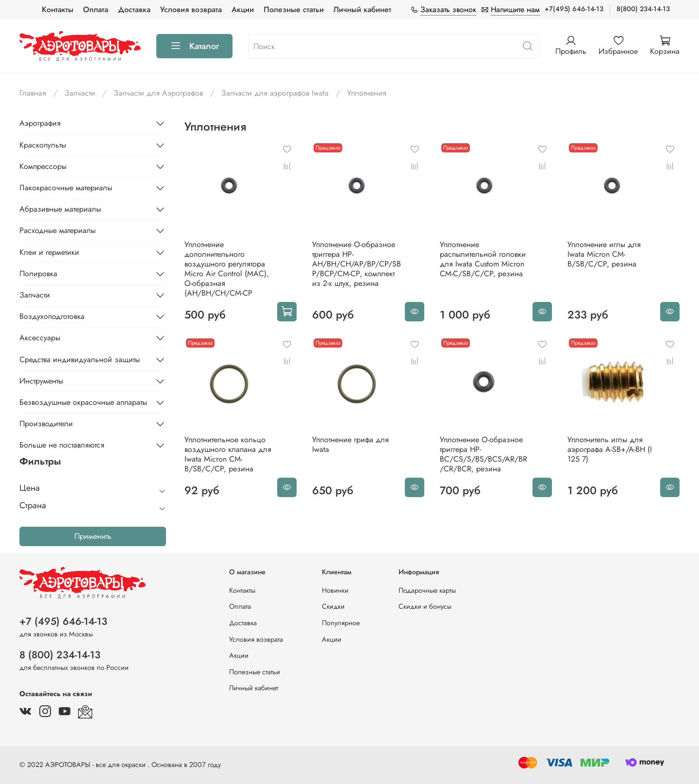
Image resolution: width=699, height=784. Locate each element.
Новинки (335, 590)
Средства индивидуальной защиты (80, 359)
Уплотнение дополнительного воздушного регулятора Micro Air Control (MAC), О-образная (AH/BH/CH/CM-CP (227, 269)
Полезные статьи (294, 9)
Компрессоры (43, 166)
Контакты (58, 9)
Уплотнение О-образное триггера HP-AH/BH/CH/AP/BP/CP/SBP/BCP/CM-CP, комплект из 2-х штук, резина (357, 264)
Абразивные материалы (60, 209)
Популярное (341, 623)
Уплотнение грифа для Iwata (350, 444)
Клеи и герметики (49, 252)
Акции (243, 9)
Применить (93, 536)
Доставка (134, 9)
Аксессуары (40, 338)
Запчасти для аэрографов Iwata (275, 93)
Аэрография (40, 123)
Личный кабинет (362, 9)
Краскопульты (43, 145)
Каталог (194, 46)
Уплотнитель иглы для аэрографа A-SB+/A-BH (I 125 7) (610, 449)
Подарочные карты (427, 590)
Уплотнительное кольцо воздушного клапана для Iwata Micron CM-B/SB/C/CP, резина (228, 454)
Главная (33, 93)
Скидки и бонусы (425, 606)
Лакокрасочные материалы (66, 188)
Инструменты (41, 381)
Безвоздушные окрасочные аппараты (83, 402)
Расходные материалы (58, 230)
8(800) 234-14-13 (643, 9)
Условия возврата (191, 9)
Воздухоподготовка (52, 316)
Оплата (96, 9)
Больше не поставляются (62, 445)
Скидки (333, 606)
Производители (46, 424)
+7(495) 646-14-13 (574, 9)
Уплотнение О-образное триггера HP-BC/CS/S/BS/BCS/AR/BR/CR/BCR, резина (483, 454)
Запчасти (80, 93)
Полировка (38, 274)
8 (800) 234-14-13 (60, 655)
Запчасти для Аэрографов (158, 93)
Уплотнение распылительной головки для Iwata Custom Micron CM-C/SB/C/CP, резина (483, 259)
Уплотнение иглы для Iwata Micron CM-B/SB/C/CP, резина (604, 254)
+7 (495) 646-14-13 (63, 621)
